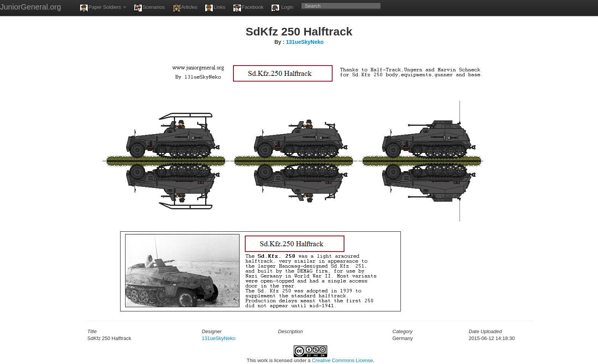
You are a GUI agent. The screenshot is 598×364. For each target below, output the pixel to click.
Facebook (248, 8)
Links (215, 8)
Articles (185, 8)
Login (282, 8)
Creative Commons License (342, 360)
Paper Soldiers (103, 8)
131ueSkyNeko (305, 42)
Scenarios (149, 8)
